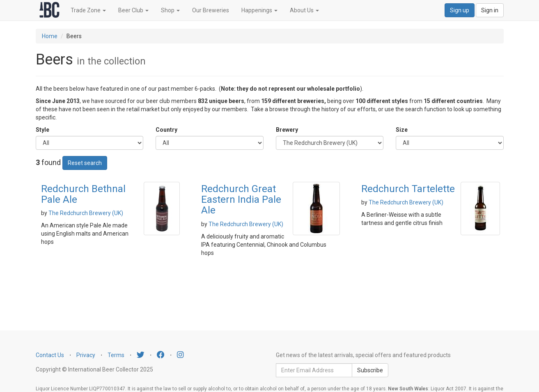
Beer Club (133, 10)
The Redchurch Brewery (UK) (86, 213)
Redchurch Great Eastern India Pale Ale (241, 200)
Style (42, 130)
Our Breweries (211, 10)
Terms (116, 355)
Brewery (287, 130)
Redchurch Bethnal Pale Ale (83, 194)
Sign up (460, 10)
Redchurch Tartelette (408, 189)
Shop (170, 10)
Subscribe (370, 370)
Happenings (259, 10)
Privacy (86, 355)
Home (50, 36)
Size (402, 130)
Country (166, 130)
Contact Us (50, 355)
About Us (304, 10)
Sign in (490, 10)
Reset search (85, 163)
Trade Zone (88, 10)
